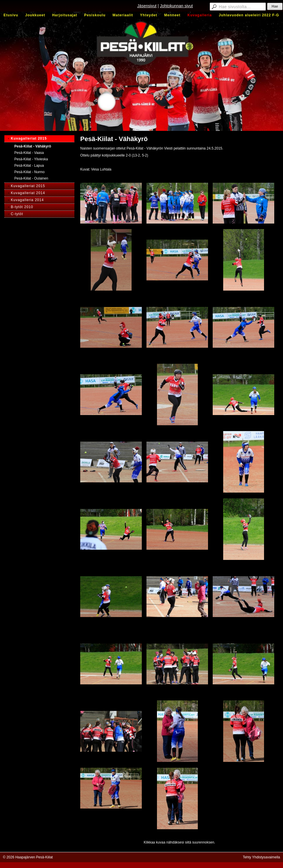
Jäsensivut (147, 6)
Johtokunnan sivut (176, 6)
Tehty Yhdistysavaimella (261, 857)
